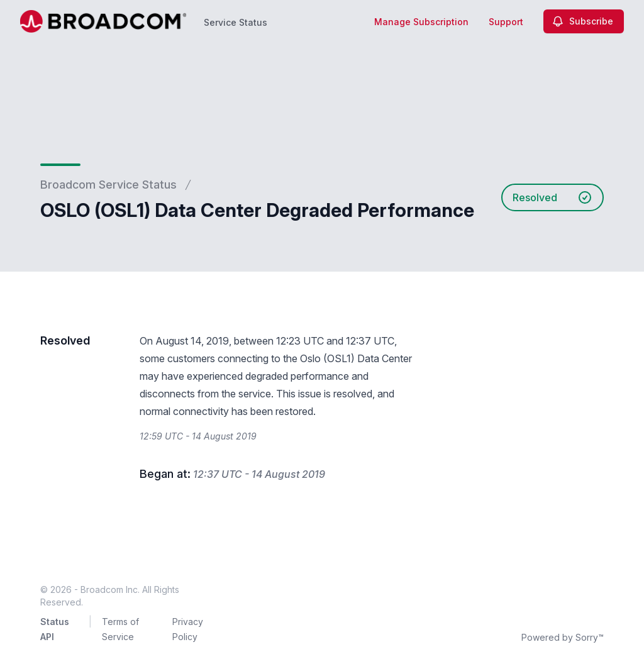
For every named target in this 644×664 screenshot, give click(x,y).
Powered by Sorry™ (563, 637)
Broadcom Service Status (108, 185)
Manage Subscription (421, 22)
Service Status (236, 22)
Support (506, 22)
